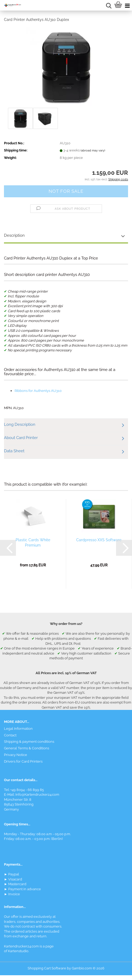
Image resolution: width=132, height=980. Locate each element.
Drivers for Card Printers (23, 761)
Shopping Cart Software (47, 968)
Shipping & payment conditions (29, 742)
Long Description (20, 424)
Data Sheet (14, 451)
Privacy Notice (16, 755)
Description (14, 235)
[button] (8, 548)
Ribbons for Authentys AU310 (38, 391)
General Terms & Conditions (27, 748)
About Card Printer (21, 438)
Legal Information (18, 729)
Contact (10, 735)
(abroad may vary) (93, 151)
